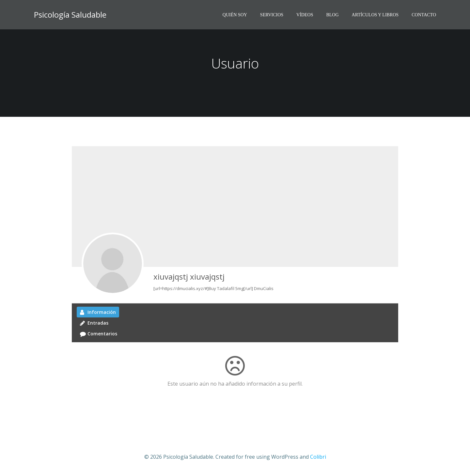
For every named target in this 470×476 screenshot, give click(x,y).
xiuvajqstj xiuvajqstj (189, 276)
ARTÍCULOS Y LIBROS (375, 15)
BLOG (332, 15)
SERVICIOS (272, 15)
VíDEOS (305, 15)
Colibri (318, 457)
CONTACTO (424, 15)
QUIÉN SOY (235, 15)
